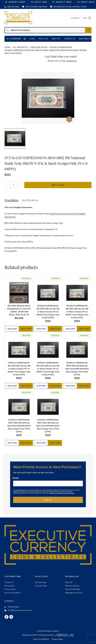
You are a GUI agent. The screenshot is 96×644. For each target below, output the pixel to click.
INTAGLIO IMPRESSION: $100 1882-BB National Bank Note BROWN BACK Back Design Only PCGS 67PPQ (77, 369)
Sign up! (48, 500)
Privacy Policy (10, 589)
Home (32, 39)
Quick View (12, 329)
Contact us (71, 61)
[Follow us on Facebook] (6, 617)
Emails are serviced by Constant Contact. (62, 493)
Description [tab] (11, 200)
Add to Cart (58, 185)
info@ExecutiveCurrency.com (70, 7)
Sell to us (43, 39)
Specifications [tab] (30, 200)
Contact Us (70, 39)
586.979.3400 (13, 7)
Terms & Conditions (12, 593)
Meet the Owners (72, 586)
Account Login (41, 582)
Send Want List (86, 39)
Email (16, 478)
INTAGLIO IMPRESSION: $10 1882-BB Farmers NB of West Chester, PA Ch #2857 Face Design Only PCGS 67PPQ (48, 312)
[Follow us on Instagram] (11, 617)
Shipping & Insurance (74, 593)
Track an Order (41, 586)
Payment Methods (73, 589)
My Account (9, 586)
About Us (56, 39)
